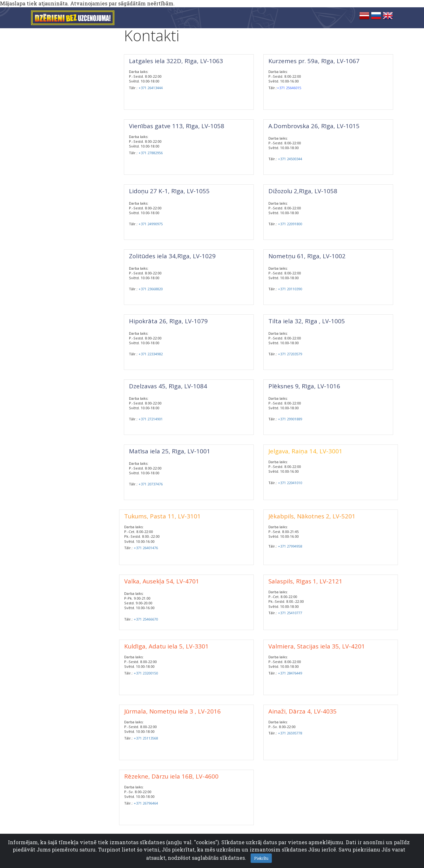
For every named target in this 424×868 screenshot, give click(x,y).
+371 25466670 (146, 619)
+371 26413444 (151, 88)
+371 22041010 (290, 483)
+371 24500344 (290, 159)
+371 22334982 (151, 354)
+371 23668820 (151, 289)
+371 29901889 (290, 419)
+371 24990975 (151, 224)
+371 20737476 (151, 484)
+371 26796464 (146, 803)
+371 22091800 (290, 224)
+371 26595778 (290, 733)
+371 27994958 (290, 546)
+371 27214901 (151, 419)
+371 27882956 (151, 153)
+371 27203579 (290, 354)
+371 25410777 (290, 613)
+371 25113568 (146, 738)
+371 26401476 (146, 548)
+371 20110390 (290, 289)
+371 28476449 (290, 673)
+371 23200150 (146, 673)
